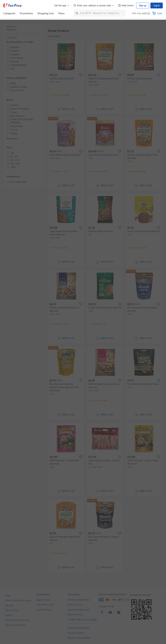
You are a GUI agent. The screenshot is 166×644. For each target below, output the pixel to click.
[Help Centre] (126, 6)
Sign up (143, 5)
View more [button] (12, 138)
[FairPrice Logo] (12, 6)
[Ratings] (60, 95)
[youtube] (110, 614)
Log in (157, 5)
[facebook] (102, 614)
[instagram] (119, 614)
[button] (149, 14)
